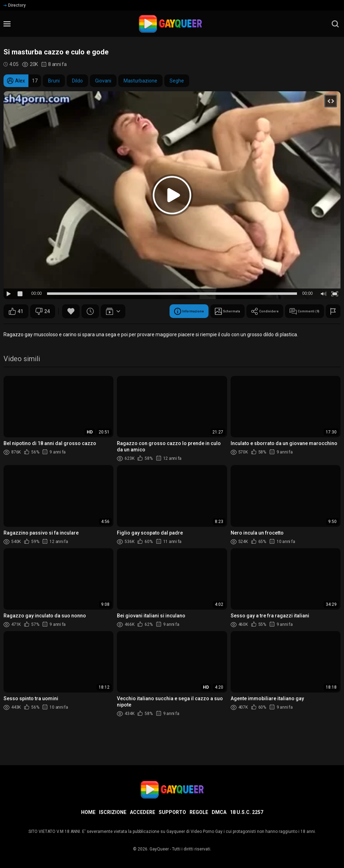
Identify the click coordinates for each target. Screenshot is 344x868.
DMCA (219, 812)
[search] (335, 24)
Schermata (78, 329)
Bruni (54, 81)
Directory (15, 5)
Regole (199, 812)
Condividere (126, 329)
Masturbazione (140, 81)
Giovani (103, 81)
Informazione (29, 329)
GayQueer (159, 849)
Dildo (77, 81)
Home (88, 812)
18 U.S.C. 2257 (247, 812)
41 (16, 311)
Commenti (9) (177, 329)
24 (43, 311)
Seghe (177, 81)
